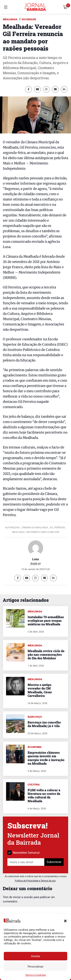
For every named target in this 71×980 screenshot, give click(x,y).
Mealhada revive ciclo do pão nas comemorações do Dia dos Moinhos (46, 654)
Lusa (35, 559)
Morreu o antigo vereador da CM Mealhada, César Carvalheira (40, 690)
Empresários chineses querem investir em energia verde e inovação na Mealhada (46, 758)
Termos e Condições (35, 975)
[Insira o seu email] (26, 862)
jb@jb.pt (36, 564)
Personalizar (35, 967)
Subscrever (54, 862)
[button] (65, 921)
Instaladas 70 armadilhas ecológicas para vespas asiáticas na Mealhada (46, 621)
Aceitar (36, 956)
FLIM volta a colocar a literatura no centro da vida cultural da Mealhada (44, 795)
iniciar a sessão (23, 897)
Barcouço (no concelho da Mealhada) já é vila (44, 724)
